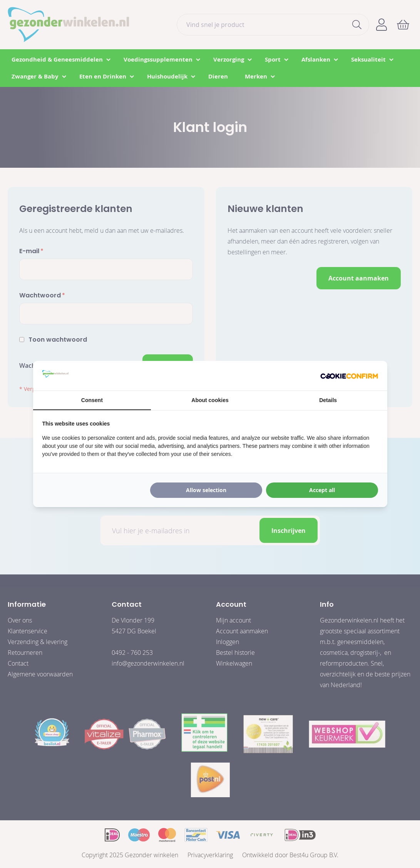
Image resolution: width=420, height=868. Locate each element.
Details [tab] (328, 400)
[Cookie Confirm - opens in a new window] (349, 376)
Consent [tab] (92, 400)
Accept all (322, 490)
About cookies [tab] (210, 400)
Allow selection (206, 490)
